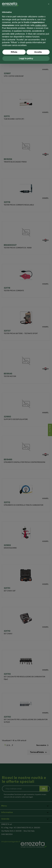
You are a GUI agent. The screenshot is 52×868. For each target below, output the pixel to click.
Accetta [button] (38, 52)
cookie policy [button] (41, 25)
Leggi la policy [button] (26, 58)
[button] (49, 4)
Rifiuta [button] (14, 52)
